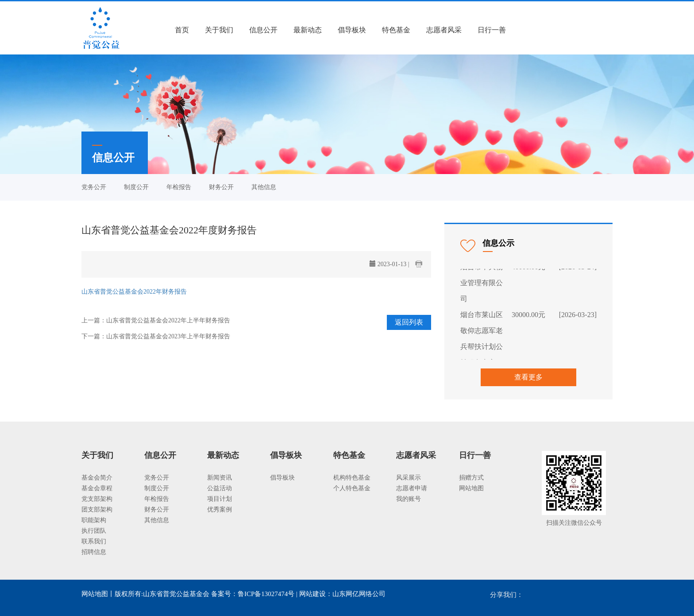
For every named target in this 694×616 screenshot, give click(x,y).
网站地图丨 (98, 594)
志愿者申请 (412, 488)
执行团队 (94, 531)
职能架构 (94, 520)
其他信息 (264, 187)
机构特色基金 (352, 478)
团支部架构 (97, 509)
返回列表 (409, 322)
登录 (529, 30)
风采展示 (409, 478)
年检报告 (179, 187)
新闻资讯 (220, 478)
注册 (553, 30)
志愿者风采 (444, 30)
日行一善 (492, 30)
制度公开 (136, 187)
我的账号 (409, 499)
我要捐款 (590, 30)
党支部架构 (97, 499)
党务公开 (94, 187)
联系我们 (94, 541)
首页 (182, 30)
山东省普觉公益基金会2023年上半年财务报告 (168, 336)
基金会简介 (97, 478)
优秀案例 (220, 509)
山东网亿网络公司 (359, 594)
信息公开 (263, 30)
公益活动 (220, 488)
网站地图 (471, 488)
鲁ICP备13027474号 (266, 594)
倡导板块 (352, 30)
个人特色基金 (352, 488)
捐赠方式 (471, 478)
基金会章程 (97, 488)
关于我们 (219, 30)
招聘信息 (94, 552)
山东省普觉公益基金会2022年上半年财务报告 (168, 320)
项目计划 (220, 499)
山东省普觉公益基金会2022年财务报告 (134, 292)
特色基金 (396, 30)
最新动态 (308, 30)
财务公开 (221, 187)
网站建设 (312, 594)
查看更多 (528, 377)
